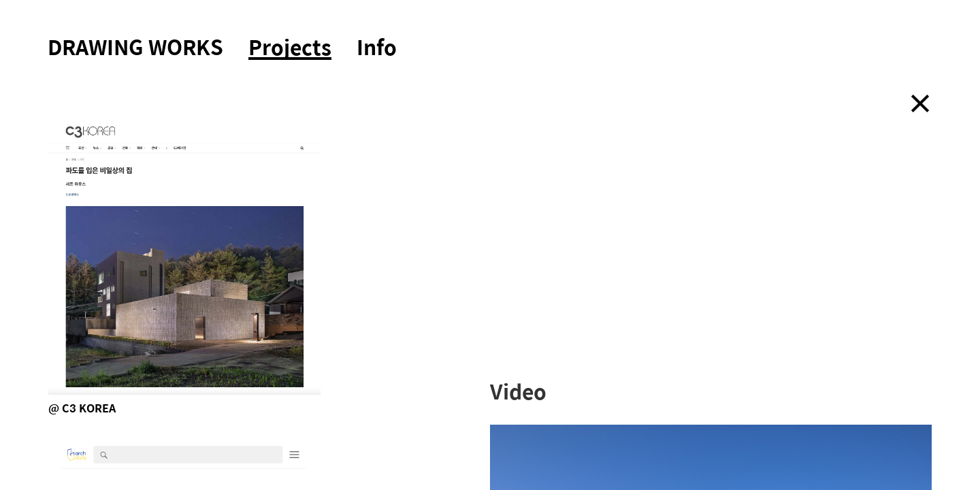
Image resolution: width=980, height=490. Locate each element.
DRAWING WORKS (135, 47)
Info (377, 47)
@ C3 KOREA (82, 408)
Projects (290, 48)
